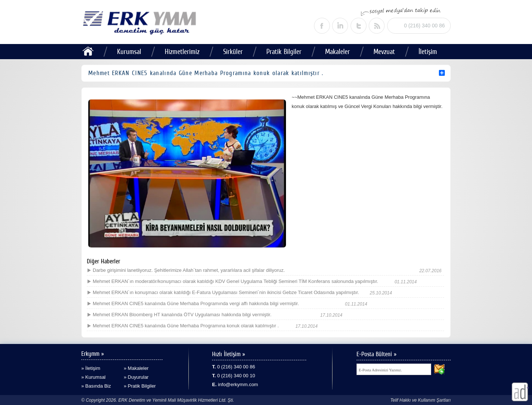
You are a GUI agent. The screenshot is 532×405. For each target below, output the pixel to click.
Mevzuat (384, 52)
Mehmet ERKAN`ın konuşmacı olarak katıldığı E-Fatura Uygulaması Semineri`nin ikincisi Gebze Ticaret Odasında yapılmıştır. (226, 292)
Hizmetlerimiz (182, 52)
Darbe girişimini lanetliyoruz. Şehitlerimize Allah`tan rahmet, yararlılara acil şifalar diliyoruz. (189, 270)
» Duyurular (136, 377)
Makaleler (337, 52)
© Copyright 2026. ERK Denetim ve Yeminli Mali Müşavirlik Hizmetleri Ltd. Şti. (158, 400)
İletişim (428, 52)
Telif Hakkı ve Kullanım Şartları (420, 400)
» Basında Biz (96, 386)
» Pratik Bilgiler (140, 386)
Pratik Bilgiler (284, 52)
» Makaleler (136, 368)
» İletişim (91, 368)
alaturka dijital (520, 392)
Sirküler (233, 52)
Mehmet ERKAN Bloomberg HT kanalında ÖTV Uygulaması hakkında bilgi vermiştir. (182, 315)
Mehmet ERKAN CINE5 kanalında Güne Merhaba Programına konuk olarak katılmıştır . (186, 326)
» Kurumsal (93, 377)
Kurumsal (129, 52)
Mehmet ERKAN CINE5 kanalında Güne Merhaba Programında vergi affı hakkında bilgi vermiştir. (196, 303)
